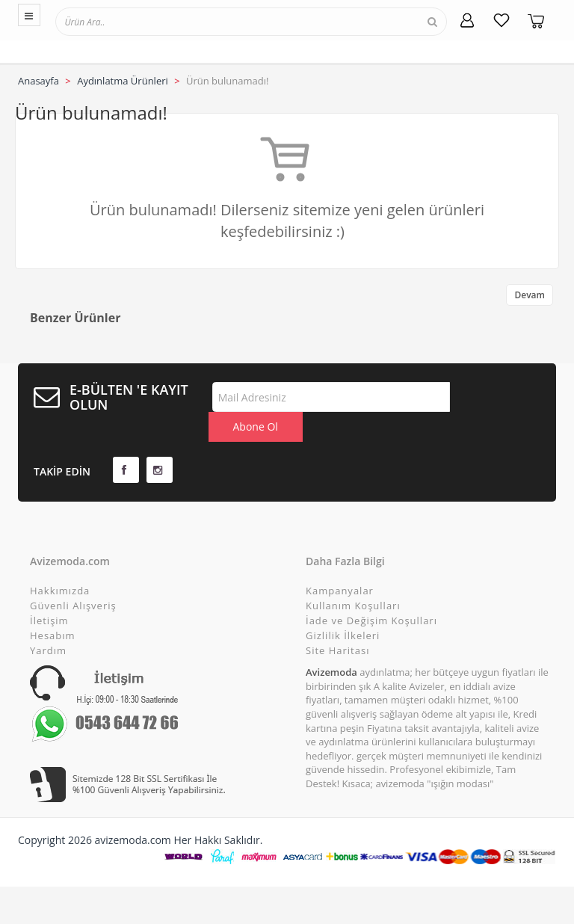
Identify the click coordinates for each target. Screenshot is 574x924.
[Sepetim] (536, 20)
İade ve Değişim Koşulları (371, 591)
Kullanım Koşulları (353, 576)
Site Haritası (337, 620)
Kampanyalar (340, 561)
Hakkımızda (60, 561)
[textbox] (125, 21)
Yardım (48, 620)
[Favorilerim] (502, 20)
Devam (530, 295)
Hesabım (53, 606)
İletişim (49, 591)
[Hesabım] (467, 20)
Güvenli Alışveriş (73, 576)
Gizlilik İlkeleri (343, 606)
